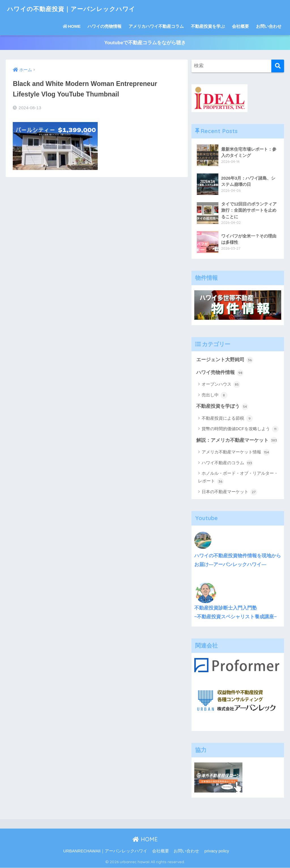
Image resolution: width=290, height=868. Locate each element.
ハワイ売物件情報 (220, 373)
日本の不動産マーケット (229, 492)
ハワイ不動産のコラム (227, 463)
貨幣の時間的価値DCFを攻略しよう (240, 429)
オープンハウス (221, 385)
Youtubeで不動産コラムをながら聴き (145, 43)
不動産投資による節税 (227, 419)
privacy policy (217, 852)
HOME (72, 26)
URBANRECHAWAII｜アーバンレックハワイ (105, 852)
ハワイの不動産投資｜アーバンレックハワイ (77, 9)
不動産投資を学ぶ (208, 26)
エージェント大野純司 (225, 360)
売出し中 (215, 396)
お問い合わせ (269, 26)
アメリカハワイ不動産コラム (156, 26)
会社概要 (240, 26)
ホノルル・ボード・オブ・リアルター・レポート (238, 478)
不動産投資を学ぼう (222, 407)
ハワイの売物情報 (105, 26)
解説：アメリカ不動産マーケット (237, 441)
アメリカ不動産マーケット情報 (236, 453)
